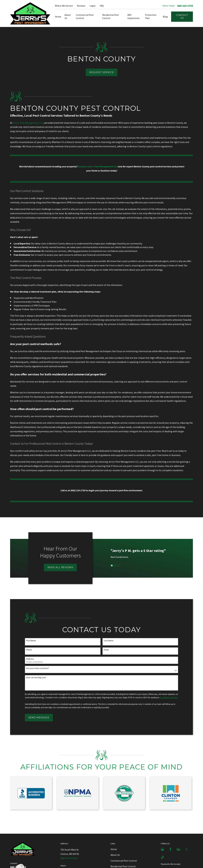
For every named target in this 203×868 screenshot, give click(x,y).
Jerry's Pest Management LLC (28, 123)
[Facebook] (170, 849)
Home (114, 849)
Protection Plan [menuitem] (151, 17)
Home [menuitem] (58, 17)
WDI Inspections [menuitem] (133, 17)
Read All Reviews (60, 567)
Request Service (101, 72)
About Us (115, 855)
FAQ (102, 6)
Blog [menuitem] (165, 17)
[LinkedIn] (178, 849)
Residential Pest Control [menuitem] (111, 17)
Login (93, 6)
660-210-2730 (185, 6)
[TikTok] (163, 857)
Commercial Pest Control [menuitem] (85, 17)
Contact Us (182, 16)
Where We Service (64, 6)
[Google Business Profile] (163, 849)
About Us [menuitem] (68, 17)
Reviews (81, 6)
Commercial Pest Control (124, 861)
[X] (187, 849)
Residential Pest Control (123, 866)
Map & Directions (69, 858)
